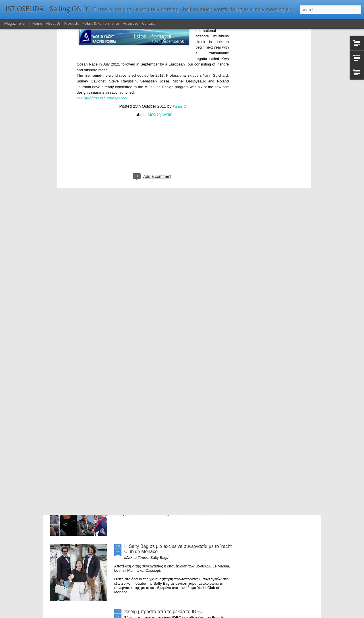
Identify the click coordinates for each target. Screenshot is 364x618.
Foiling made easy (143, 416)
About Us (53, 24)
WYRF (167, 35)
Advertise (131, 24)
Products (72, 24)
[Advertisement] (153, 72)
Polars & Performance (101, 24)
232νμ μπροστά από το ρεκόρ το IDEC (164, 612)
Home (37, 24)
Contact (148, 24)
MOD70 (154, 35)
